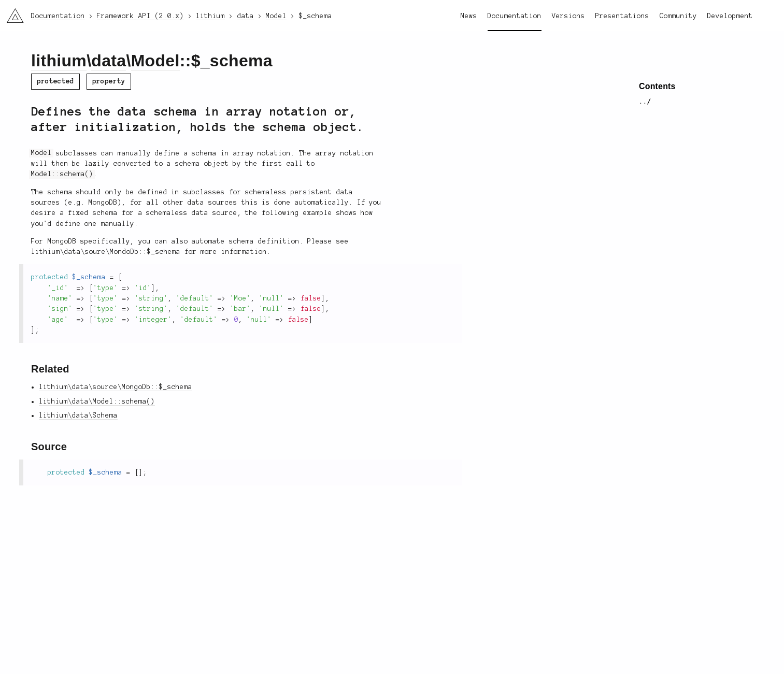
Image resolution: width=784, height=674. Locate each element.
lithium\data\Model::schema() (97, 401)
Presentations (622, 16)
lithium (59, 61)
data (109, 61)
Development (730, 16)
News (469, 16)
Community (678, 16)
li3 (11, 12)
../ (645, 102)
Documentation (515, 16)
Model (155, 61)
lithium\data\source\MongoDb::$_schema (116, 387)
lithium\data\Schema (78, 415)
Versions (568, 16)
